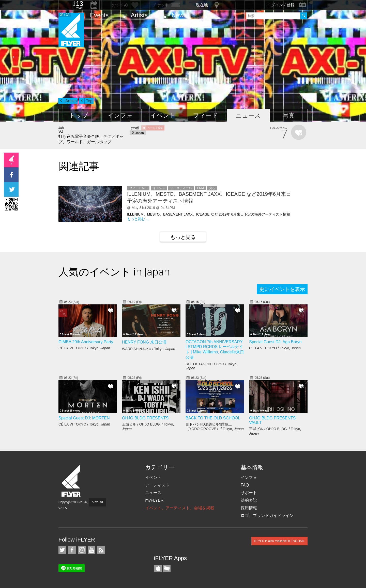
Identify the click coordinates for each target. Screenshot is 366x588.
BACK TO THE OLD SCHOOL (213, 418)
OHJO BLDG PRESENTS (145, 418)
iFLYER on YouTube (91, 550)
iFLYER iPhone (158, 568)
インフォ (120, 115)
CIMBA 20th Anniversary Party (86, 342)
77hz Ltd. (97, 502)
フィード (205, 115)
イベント (163, 115)
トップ (79, 115)
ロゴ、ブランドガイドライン (267, 516)
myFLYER (154, 500)
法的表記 (249, 500)
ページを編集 (155, 128)
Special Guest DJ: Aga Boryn (275, 342)
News (179, 15)
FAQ (245, 485)
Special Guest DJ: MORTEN (84, 418)
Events (99, 15)
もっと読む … (138, 219)
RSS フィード (101, 550)
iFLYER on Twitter (62, 550)
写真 (288, 115)
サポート (249, 493)
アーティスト (157, 485)
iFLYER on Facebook (72, 550)
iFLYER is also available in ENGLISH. (279, 541)
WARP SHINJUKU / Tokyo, (149, 349)
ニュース (248, 115)
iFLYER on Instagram (82, 550)
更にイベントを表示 (282, 289)
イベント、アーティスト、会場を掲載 (180, 508)
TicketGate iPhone (167, 568)
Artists (139, 15)
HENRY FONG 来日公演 (144, 342)
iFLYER (71, 481)
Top (89, 101)
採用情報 (249, 508)
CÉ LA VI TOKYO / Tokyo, (84, 348)
